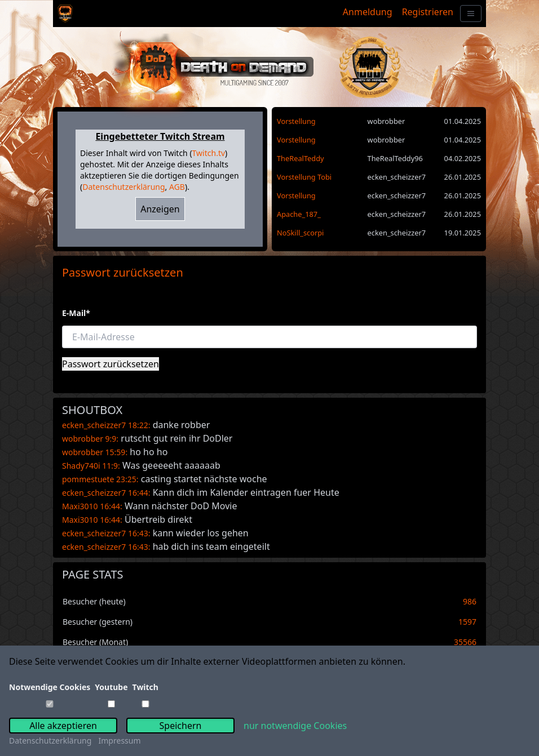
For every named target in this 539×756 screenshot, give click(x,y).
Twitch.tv (209, 153)
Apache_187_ (299, 214)
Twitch (145, 687)
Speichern (181, 726)
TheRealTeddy (301, 158)
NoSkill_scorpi (300, 233)
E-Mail (76, 313)
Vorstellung (296, 121)
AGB (177, 187)
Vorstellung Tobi (304, 177)
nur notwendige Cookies (295, 726)
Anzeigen (160, 209)
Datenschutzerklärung (123, 187)
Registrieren (428, 12)
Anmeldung (368, 12)
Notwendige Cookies (50, 687)
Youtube (111, 687)
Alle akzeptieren (63, 726)
